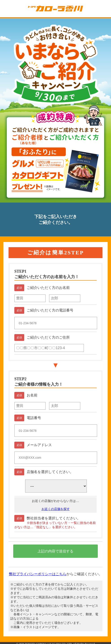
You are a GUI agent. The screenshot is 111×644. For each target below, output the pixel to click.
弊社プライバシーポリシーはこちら (38, 574)
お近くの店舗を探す (56, 510)
